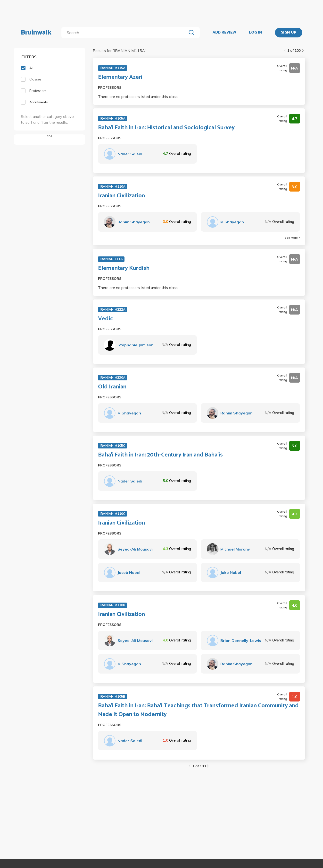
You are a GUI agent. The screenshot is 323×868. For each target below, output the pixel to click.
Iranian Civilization (121, 196)
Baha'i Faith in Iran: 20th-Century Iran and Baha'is (160, 455)
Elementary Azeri (120, 77)
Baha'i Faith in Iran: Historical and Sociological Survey (166, 128)
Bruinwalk (36, 33)
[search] (125, 33)
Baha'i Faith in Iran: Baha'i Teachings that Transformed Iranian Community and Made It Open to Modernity (198, 710)
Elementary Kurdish (124, 268)
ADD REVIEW (224, 33)
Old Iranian (112, 387)
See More (292, 238)
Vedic (106, 319)
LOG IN (256, 33)
